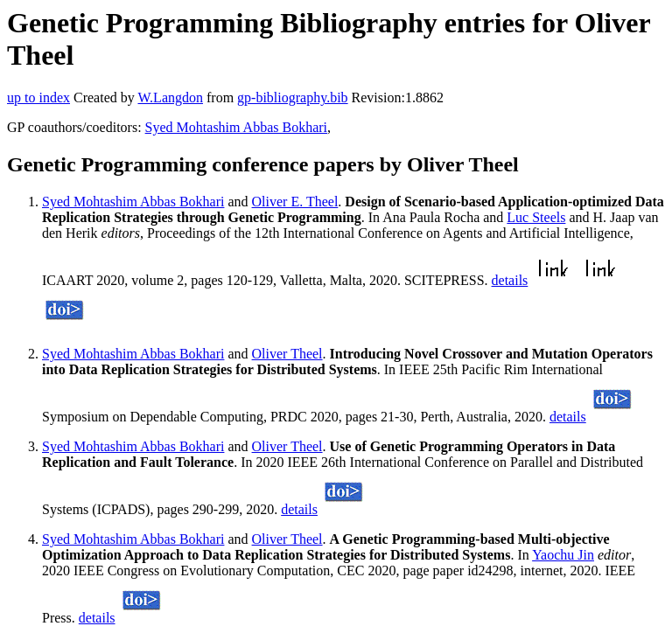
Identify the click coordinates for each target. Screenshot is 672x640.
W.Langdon (170, 97)
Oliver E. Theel (295, 202)
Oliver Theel (287, 354)
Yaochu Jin (563, 555)
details (510, 280)
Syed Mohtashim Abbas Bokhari (236, 127)
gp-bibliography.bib (293, 97)
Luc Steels (536, 217)
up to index (38, 97)
